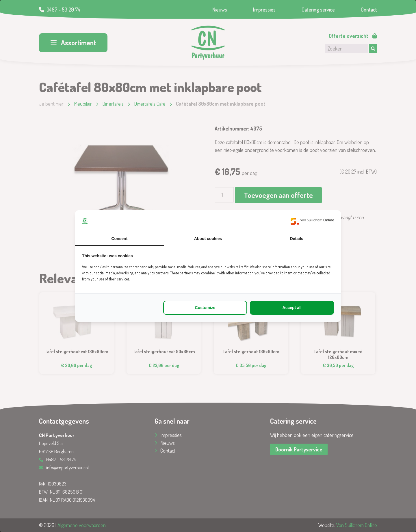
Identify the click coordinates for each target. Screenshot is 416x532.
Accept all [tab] (292, 308)
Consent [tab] (119, 239)
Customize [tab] (205, 308)
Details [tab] (297, 239)
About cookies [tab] (208, 239)
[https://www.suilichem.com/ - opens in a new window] (312, 221)
